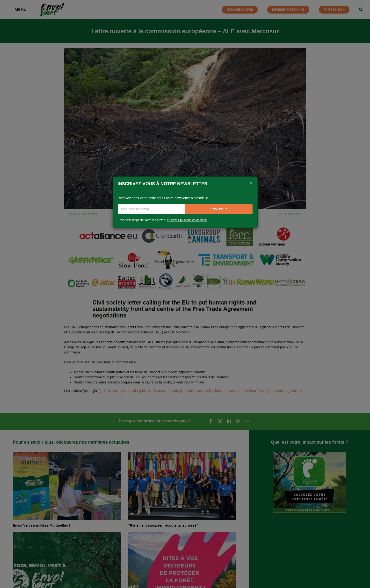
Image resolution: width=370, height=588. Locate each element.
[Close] (251, 183)
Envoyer (219, 209)
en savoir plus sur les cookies (187, 220)
